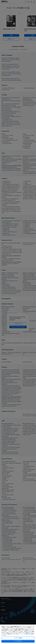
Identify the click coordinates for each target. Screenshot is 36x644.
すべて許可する (18, 641)
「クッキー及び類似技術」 (25, 634)
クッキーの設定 (18, 638)
